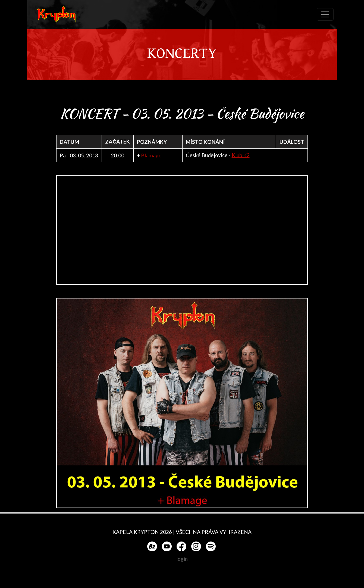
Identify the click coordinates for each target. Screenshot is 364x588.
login (182, 559)
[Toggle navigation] (325, 14)
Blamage (151, 155)
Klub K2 (241, 155)
